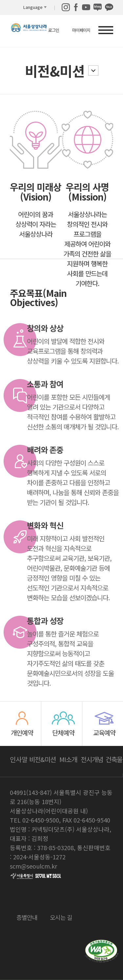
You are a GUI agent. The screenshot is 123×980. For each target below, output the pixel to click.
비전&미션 (55, 71)
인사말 (19, 759)
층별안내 (27, 917)
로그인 (54, 30)
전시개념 (92, 759)
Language (33, 7)
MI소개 (68, 759)
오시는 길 (61, 917)
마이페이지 (81, 30)
